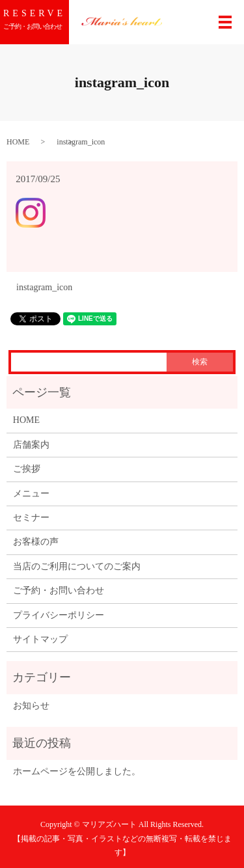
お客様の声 (36, 542)
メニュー (31, 494)
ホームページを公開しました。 (77, 771)
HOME (18, 142)
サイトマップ (40, 639)
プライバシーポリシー (59, 615)
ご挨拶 (27, 469)
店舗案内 (31, 445)
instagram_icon (44, 287)
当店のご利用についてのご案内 (77, 566)
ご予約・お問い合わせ (59, 590)
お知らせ (31, 706)
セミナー (31, 518)
